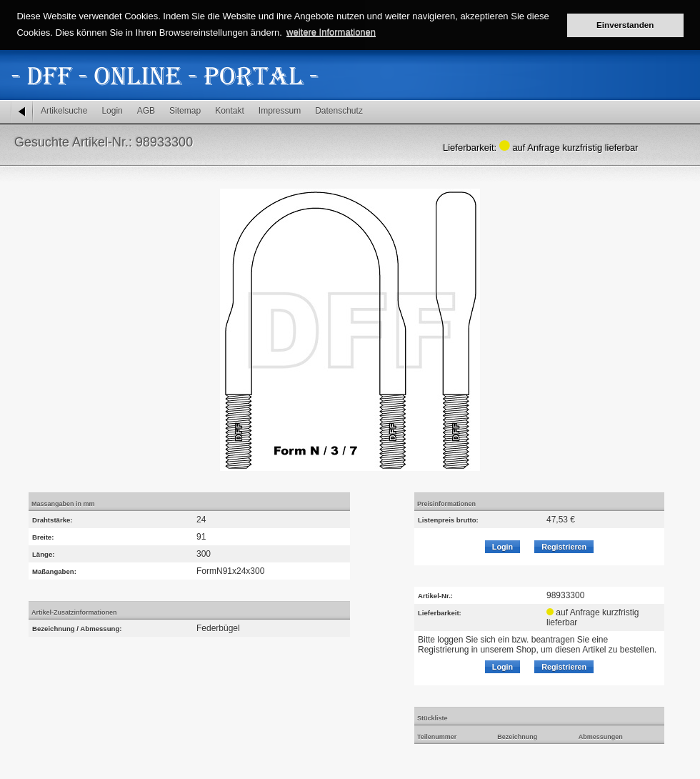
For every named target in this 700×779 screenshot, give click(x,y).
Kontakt (230, 111)
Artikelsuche (64, 111)
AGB (146, 111)
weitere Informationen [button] (331, 32)
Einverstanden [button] (625, 25)
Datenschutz (339, 111)
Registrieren (564, 547)
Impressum (280, 111)
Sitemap (185, 111)
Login (112, 111)
